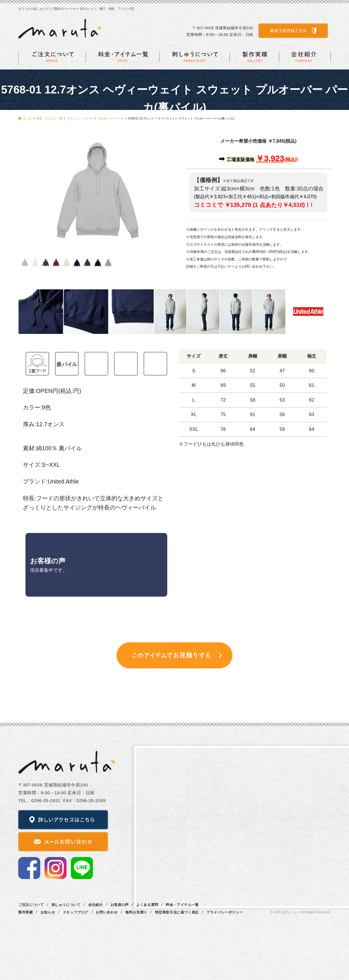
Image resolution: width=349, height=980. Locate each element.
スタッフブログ (76, 912)
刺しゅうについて (66, 905)
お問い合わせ (107, 912)
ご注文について (31, 905)
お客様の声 (120, 905)
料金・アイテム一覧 (182, 905)
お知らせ (48, 912)
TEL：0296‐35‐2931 (39, 800)
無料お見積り (136, 912)
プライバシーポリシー (225, 912)
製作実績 (25, 912)
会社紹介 (95, 905)
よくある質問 (147, 905)
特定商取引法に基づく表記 (177, 912)
